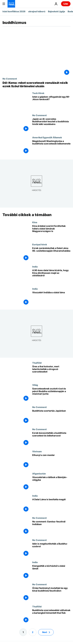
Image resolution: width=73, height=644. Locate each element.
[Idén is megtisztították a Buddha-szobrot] (51, 550)
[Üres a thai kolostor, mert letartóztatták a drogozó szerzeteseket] (51, 372)
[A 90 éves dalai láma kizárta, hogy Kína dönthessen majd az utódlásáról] (51, 276)
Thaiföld (37, 363)
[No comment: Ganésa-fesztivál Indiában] (51, 527)
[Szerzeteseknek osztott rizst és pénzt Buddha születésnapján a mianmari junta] (51, 395)
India (35, 266)
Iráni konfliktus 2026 (14, 11)
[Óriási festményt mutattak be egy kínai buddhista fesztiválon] (51, 594)
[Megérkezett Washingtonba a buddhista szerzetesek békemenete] (51, 147)
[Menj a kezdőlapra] (11, 4)
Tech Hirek (38, 93)
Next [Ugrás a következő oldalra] (45, 632)
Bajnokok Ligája (56, 11)
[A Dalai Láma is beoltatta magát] (51, 505)
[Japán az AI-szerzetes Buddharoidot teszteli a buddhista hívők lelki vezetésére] (51, 125)
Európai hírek (40, 244)
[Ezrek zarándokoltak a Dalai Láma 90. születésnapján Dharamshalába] (51, 254)
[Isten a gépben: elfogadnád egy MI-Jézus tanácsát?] (51, 103)
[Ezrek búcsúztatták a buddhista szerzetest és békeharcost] (51, 439)
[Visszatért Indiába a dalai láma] (51, 298)
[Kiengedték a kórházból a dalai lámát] (51, 572)
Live (66, 4)
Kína (35, 222)
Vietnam (37, 451)
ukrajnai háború (37, 11)
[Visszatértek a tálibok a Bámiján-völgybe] (51, 483)
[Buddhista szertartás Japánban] (51, 417)
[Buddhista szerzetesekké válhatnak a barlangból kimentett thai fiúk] (51, 616)
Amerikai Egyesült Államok (47, 137)
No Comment (10, 79)
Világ (35, 385)
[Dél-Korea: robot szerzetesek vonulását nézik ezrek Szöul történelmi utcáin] (36, 84)
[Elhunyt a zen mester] (51, 461)
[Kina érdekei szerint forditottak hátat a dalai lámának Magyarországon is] (51, 232)
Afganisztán (39, 473)
